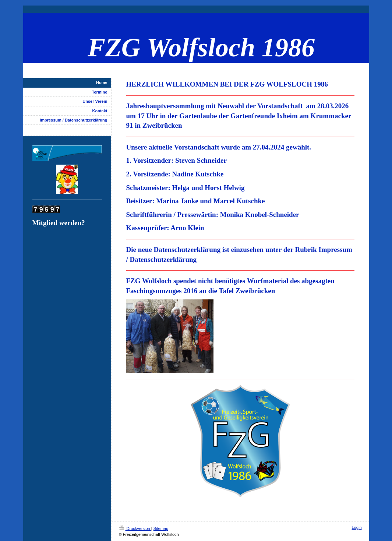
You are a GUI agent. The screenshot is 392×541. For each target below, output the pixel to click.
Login (357, 527)
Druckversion (135, 528)
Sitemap (161, 528)
